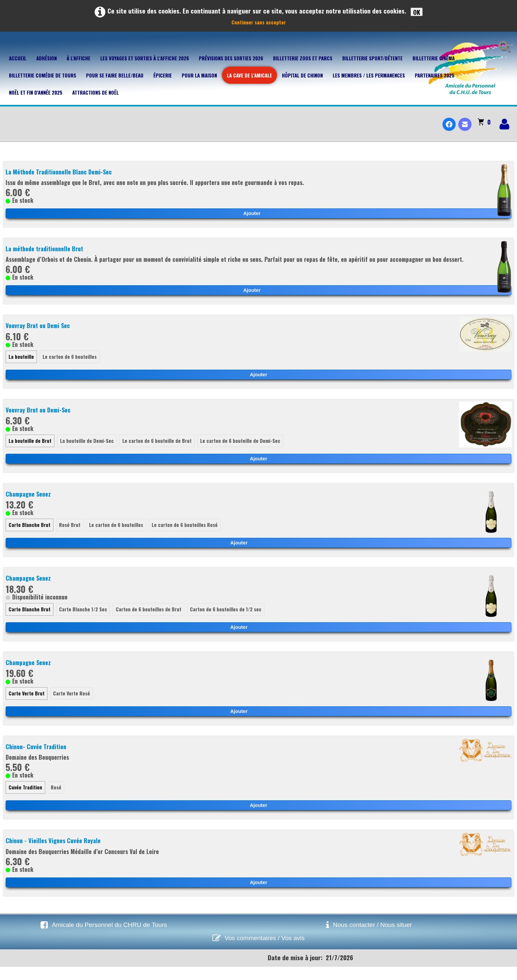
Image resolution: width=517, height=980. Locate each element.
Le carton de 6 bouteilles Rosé (187, 536)
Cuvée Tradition (26, 800)
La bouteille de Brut (30, 450)
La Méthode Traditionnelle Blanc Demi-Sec (63, 172)
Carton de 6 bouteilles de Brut (150, 620)
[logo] (8, 119)
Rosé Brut (71, 536)
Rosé (56, 800)
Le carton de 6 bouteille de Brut (158, 450)
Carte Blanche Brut (30, 536)
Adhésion (46, 58)
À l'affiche (78, 58)
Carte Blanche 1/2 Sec (84, 620)
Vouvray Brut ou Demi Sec (40, 333)
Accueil (18, 58)
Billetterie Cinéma (434, 58)
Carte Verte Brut (27, 705)
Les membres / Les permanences (369, 75)
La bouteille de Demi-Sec (88, 450)
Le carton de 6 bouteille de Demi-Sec (243, 450)
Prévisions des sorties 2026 (231, 58)
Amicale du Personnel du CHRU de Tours (109, 938)
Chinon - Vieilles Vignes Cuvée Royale (56, 853)
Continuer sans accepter (259, 22)
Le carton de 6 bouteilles (70, 365)
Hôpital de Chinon (302, 75)
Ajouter (252, 214)
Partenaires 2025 (435, 75)
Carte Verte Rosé (73, 705)
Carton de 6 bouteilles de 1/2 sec (228, 620)
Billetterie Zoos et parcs (303, 58)
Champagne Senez (30, 504)
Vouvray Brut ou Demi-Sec (41, 418)
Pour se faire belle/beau (115, 75)
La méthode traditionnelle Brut (48, 249)
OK (417, 12)
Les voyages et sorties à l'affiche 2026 (145, 58)
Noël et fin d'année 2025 (36, 92)
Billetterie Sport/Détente (372, 58)
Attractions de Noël (95, 92)
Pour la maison (199, 75)
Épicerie (163, 75)
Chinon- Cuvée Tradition (38, 758)
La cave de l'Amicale (249, 75)
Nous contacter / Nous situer (373, 938)
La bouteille (21, 365)
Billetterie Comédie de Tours (43, 75)
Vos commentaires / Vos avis (265, 951)
